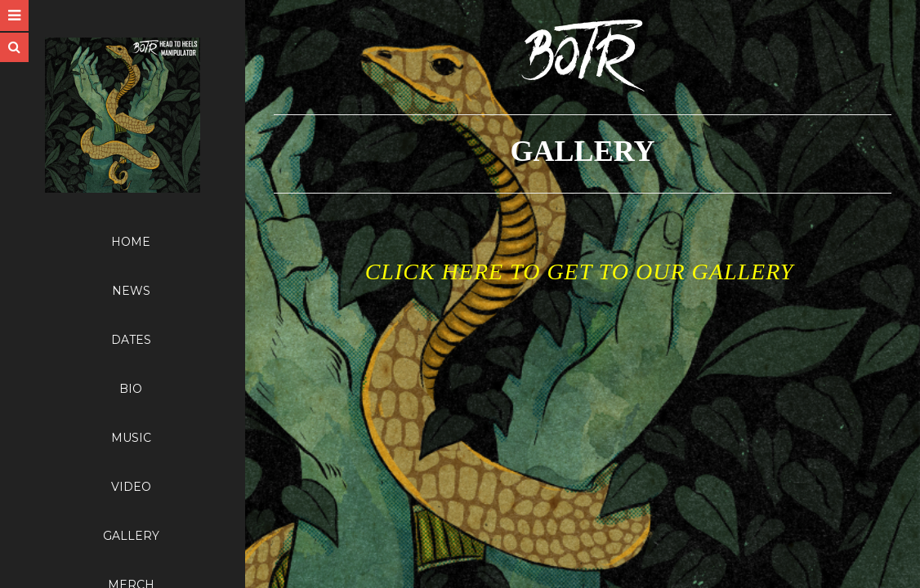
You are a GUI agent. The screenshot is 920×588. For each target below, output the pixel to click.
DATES (131, 340)
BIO (131, 389)
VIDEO (131, 487)
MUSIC (131, 438)
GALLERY (131, 536)
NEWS (131, 291)
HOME (131, 242)
